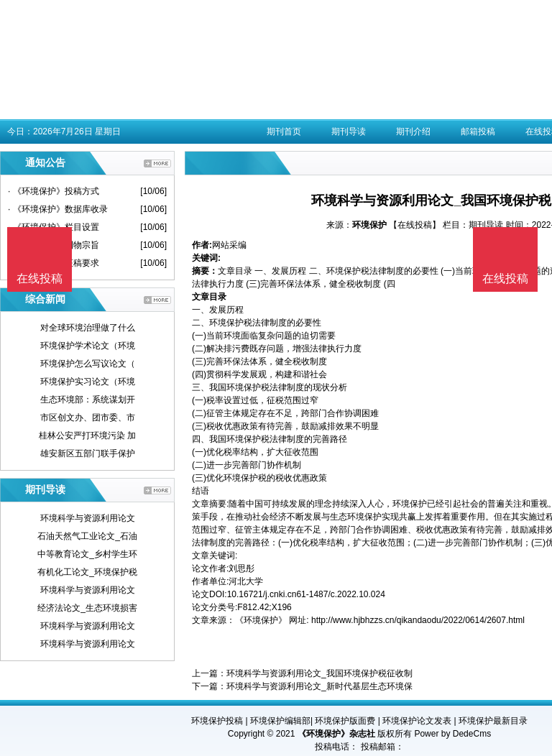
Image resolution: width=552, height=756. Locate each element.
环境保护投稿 (217, 721)
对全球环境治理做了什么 (88, 328)
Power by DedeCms (452, 734)
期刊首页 (284, 132)
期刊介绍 (413, 132)
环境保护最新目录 (493, 721)
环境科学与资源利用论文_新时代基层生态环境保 (319, 686)
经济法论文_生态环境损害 (87, 608)
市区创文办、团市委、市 (88, 418)
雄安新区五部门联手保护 (88, 453)
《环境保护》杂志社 (336, 734)
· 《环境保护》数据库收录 (58, 209)
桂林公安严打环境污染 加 (87, 435)
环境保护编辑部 (280, 721)
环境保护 (369, 225)
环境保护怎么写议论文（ (88, 364)
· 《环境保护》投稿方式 (54, 191)
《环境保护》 (261, 620)
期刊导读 (349, 132)
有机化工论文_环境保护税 (87, 572)
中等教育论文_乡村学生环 (87, 554)
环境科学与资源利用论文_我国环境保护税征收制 (319, 673)
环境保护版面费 (345, 721)
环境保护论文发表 (417, 721)
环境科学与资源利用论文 (88, 518)
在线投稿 (505, 278)
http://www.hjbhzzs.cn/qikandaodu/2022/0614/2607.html (418, 620)
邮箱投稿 (478, 132)
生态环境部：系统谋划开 (88, 400)
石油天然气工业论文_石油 (87, 536)
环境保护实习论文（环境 (88, 382)
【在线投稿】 (415, 225)
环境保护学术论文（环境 (88, 346)
